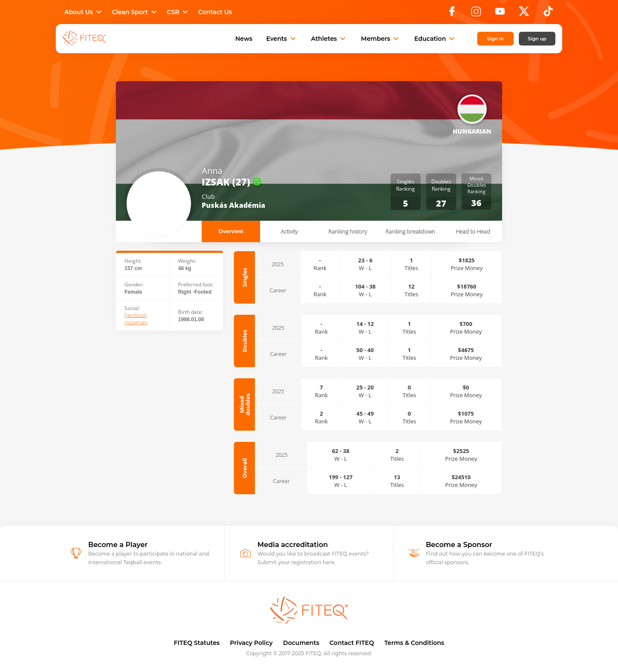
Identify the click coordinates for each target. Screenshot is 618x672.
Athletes (329, 39)
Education (435, 39)
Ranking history (348, 231)
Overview (231, 231)
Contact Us (215, 12)
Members (381, 39)
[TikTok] (548, 14)
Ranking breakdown (410, 231)
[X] (524, 14)
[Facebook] (452, 14)
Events (282, 39)
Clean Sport (135, 12)
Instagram (136, 322)
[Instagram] (476, 14)
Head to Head (473, 231)
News (244, 39)
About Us (84, 12)
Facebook (136, 315)
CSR (178, 12)
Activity (289, 231)
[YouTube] (500, 14)
